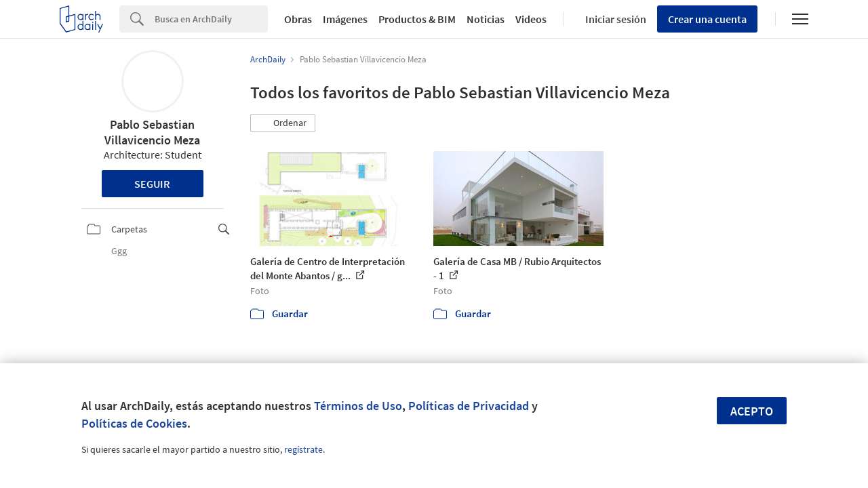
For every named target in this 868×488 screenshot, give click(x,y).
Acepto (752, 411)
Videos (531, 19)
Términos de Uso (358, 406)
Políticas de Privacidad (469, 406)
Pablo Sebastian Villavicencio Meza (152, 132)
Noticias (486, 19)
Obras (298, 19)
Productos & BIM (417, 19)
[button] (283, 123)
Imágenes (345, 19)
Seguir (152, 184)
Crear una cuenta (707, 19)
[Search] (211, 19)
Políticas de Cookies (134, 423)
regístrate (303, 449)
